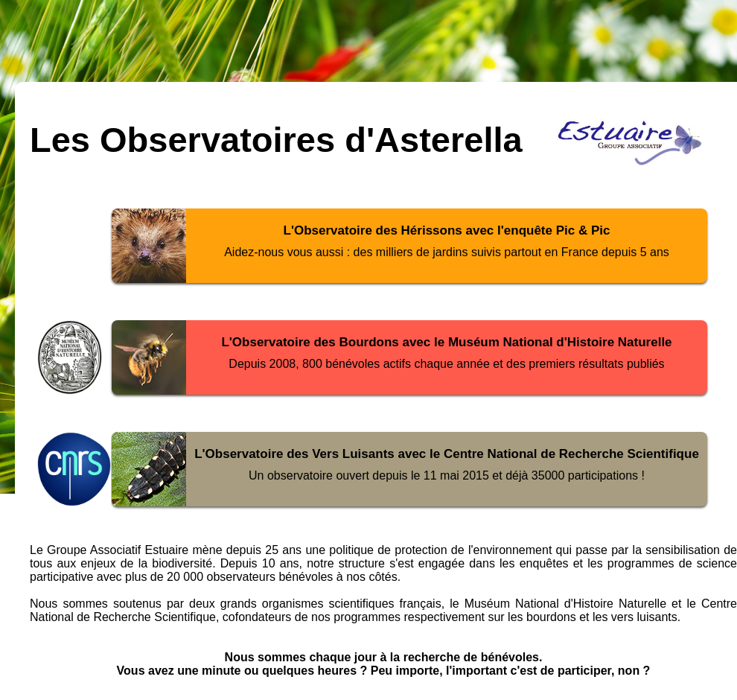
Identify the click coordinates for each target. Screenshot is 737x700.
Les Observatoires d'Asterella (276, 140)
